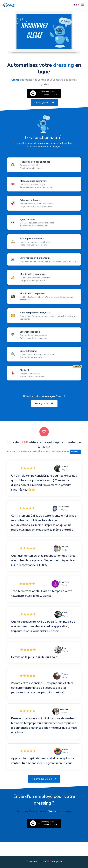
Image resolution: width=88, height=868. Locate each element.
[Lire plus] (44, 172)
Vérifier (75, 452)
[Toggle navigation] (83, 5)
